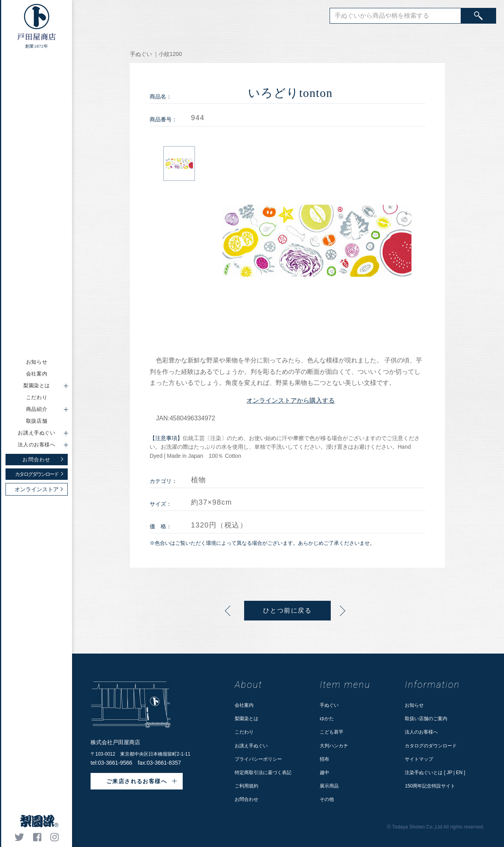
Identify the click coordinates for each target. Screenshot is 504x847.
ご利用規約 (246, 786)
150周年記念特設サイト (430, 786)
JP (449, 773)
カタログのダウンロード (431, 746)
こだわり (37, 397)
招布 (324, 759)
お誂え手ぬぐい (251, 746)
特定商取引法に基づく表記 (263, 773)
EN (459, 773)
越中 (324, 773)
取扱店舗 (37, 421)
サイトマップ (419, 759)
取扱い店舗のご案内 (426, 719)
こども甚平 (332, 732)
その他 (327, 799)
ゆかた (327, 719)
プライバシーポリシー (258, 759)
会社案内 (37, 374)
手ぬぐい (329, 705)
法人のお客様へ (421, 732)
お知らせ (37, 362)
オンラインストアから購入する (291, 400)
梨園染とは (246, 719)
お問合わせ (246, 799)
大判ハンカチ (334, 746)
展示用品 (329, 786)
